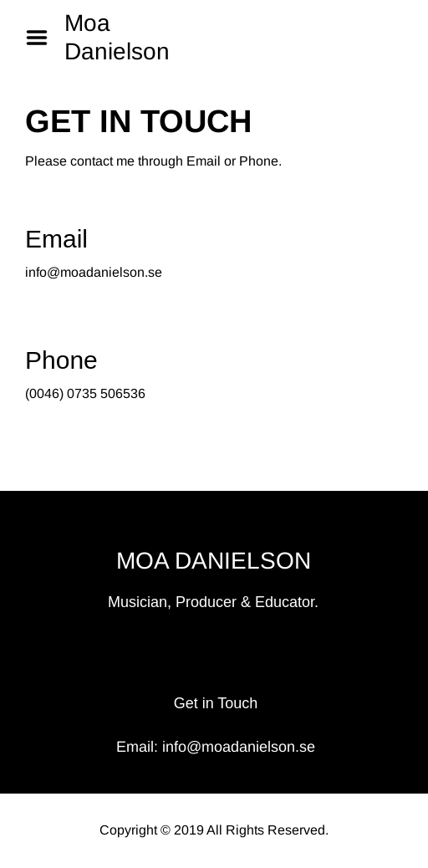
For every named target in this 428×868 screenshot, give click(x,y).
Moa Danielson (117, 37)
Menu (43, 38)
